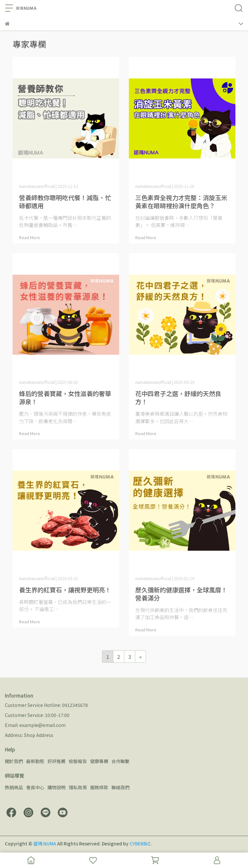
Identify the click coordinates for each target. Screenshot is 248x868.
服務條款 (99, 787)
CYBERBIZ (140, 843)
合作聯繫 (120, 761)
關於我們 (14, 761)
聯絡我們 (120, 787)
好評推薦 (57, 761)
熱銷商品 (14, 787)
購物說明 (57, 787)
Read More (30, 237)
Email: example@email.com (35, 725)
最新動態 (35, 761)
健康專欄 (99, 761)
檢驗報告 (78, 761)
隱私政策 (78, 787)
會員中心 (35, 787)
